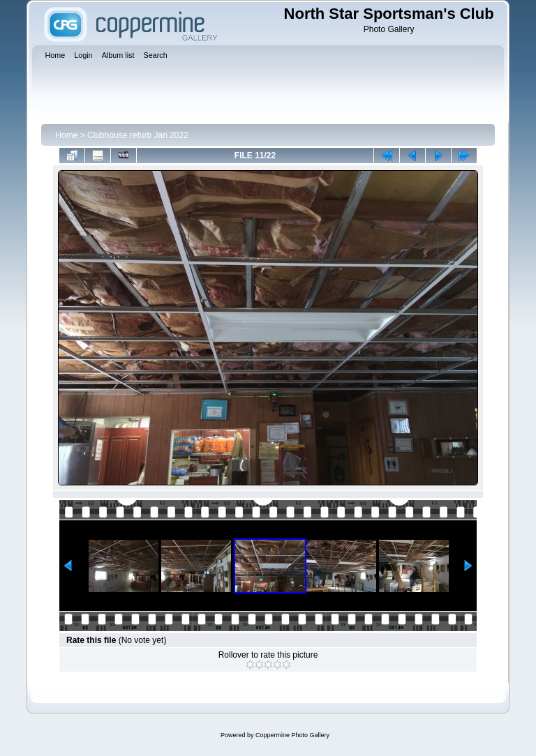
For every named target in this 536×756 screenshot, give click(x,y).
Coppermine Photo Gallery (292, 735)
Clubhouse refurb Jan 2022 (138, 135)
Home (66, 135)
